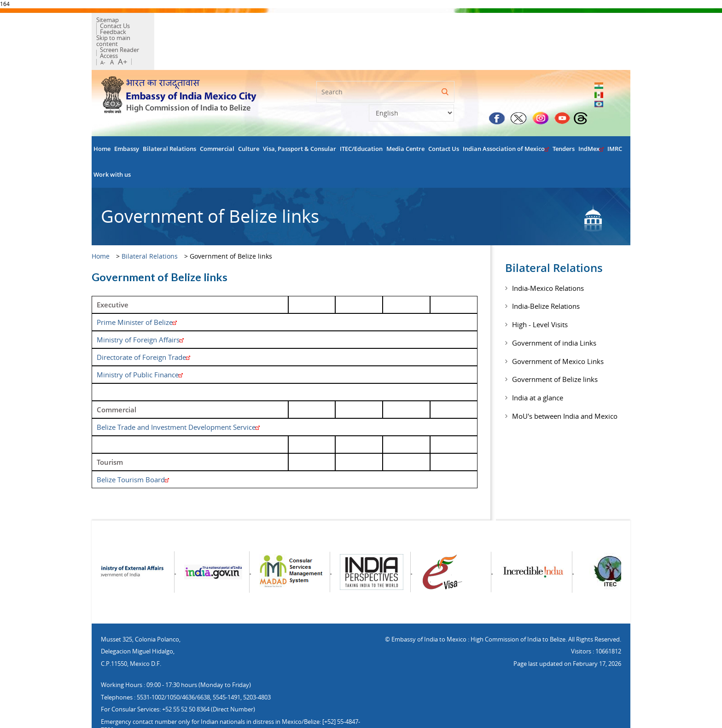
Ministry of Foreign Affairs (140, 309)
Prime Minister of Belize (137, 291)
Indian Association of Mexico (506, 118)
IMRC (615, 118)
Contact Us (145, 22)
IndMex (591, 118)
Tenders (564, 118)
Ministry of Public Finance (140, 344)
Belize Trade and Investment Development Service (178, 396)
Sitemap (112, 22)
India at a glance (538, 367)
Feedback (180, 22)
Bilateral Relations (169, 118)
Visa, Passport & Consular (300, 118)
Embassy (127, 118)
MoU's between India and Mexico (565, 385)
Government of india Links (554, 312)
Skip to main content (157, 28)
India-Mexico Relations (548, 257)
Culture (249, 118)
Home (102, 118)
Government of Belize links (555, 349)
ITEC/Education (361, 118)
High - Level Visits (540, 294)
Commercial (217, 118)
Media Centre (405, 118)
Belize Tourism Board (133, 449)
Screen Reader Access (221, 28)
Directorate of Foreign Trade (143, 326)
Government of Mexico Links (558, 330)
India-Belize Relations (546, 276)
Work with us (112, 144)
